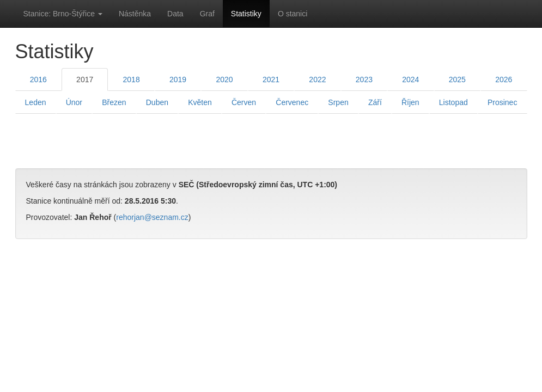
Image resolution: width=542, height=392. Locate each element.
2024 (410, 79)
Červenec (292, 102)
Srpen (338, 102)
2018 (132, 79)
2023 (364, 79)
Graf (207, 14)
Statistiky (246, 14)
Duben (157, 102)
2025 (457, 79)
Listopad (453, 102)
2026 (504, 79)
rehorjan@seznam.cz (152, 217)
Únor (74, 102)
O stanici (293, 14)
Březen (114, 102)
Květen (200, 102)
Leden (36, 102)
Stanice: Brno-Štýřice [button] (63, 14)
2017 (85, 79)
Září (375, 102)
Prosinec (502, 102)
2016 (38, 79)
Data (175, 14)
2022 (317, 79)
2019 (178, 79)
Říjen (410, 102)
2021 (271, 79)
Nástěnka (135, 14)
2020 (224, 79)
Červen (244, 102)
